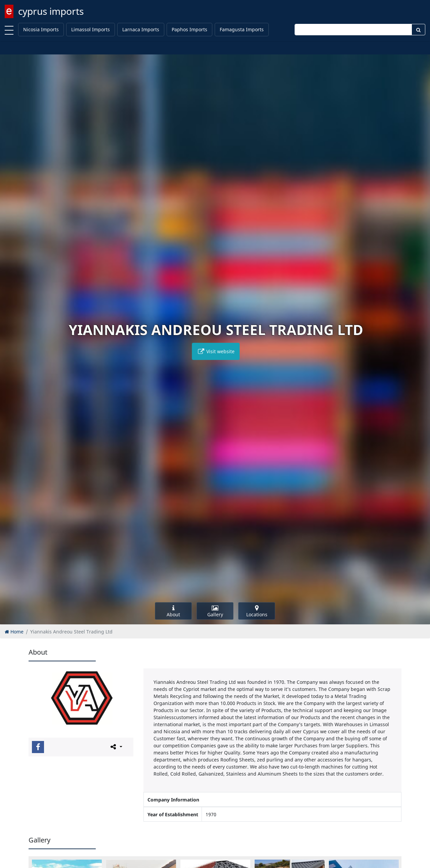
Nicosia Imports (41, 29)
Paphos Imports (189, 29)
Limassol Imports (91, 29)
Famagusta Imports (242, 29)
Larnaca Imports (141, 29)
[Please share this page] (116, 747)
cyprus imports (51, 11)
